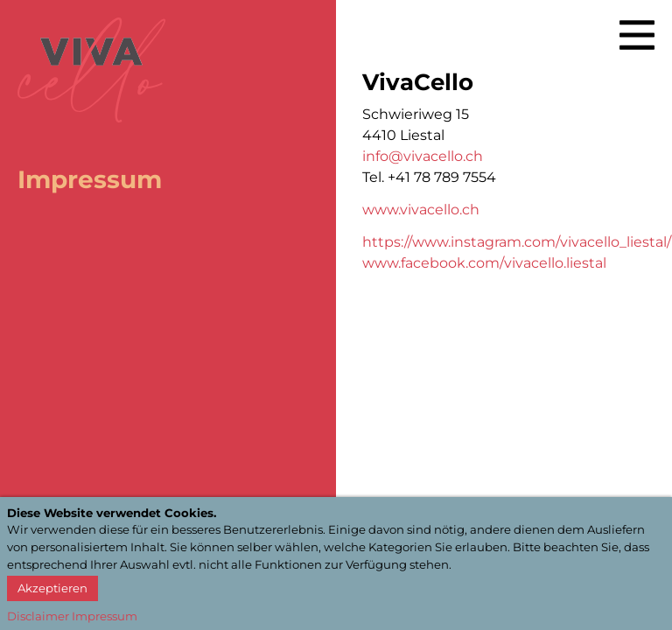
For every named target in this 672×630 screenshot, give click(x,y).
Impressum (105, 616)
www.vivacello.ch (421, 210)
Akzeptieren (52, 588)
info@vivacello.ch (423, 156)
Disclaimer (38, 616)
